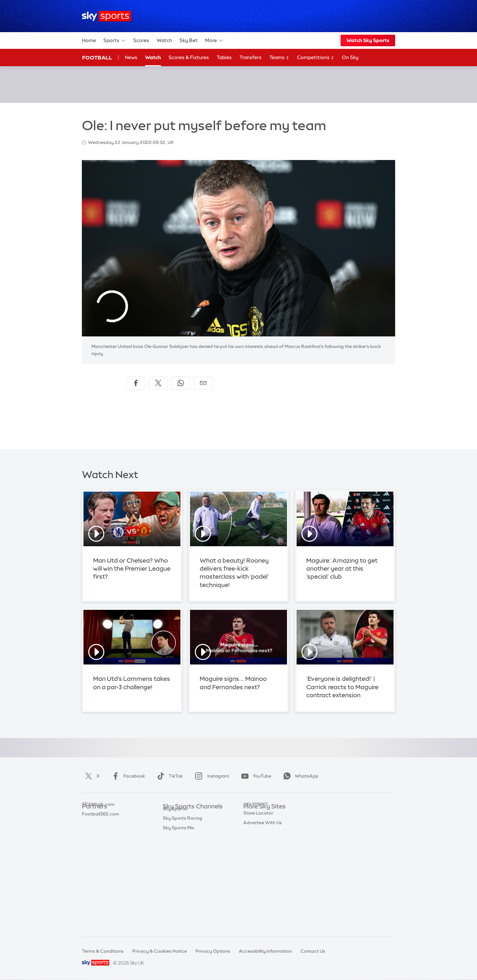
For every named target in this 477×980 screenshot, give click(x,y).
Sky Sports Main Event (187, 816)
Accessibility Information (265, 951)
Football (97, 58)
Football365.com (100, 845)
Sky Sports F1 (177, 864)
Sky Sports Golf (180, 855)
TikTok (169, 776)
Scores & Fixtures (189, 57)
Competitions (316, 58)
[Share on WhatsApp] (181, 383)
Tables (224, 57)
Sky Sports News (181, 893)
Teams (279, 58)
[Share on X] (158, 383)
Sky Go (251, 835)
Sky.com (253, 816)
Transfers (251, 57)
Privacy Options (213, 951)
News (131, 57)
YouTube (255, 776)
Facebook (127, 776)
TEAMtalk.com (98, 835)
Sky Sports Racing (182, 912)
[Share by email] (203, 383)
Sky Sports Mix (179, 922)
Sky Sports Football (184, 835)
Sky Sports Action (182, 883)
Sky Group (254, 845)
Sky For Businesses (264, 855)
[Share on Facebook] (136, 383)
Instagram (211, 776)
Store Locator (258, 883)
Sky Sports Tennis (182, 874)
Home (89, 40)
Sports (115, 40)
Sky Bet (189, 40)
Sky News (254, 826)
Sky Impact (256, 874)
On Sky (350, 57)
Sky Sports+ (176, 903)
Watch (164, 40)
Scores (141, 40)
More (214, 40)
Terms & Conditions (103, 951)
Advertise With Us (263, 893)
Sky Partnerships (261, 864)
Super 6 (90, 826)
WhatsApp (299, 776)
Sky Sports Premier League (192, 826)
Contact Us (313, 951)
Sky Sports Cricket (183, 845)
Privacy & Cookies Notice (160, 951)
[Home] (106, 16)
